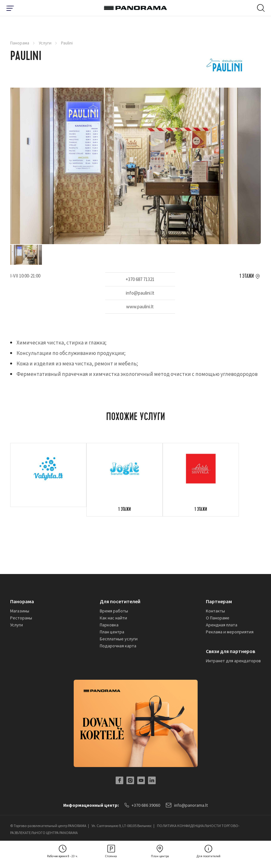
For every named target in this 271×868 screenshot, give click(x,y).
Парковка (109, 625)
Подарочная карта (118, 646)
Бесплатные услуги (119, 639)
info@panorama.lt (187, 805)
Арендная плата (222, 625)
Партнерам (219, 601)
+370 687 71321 (140, 279)
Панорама (20, 43)
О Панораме (218, 618)
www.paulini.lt (140, 307)
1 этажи (247, 276)
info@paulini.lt (140, 293)
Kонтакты (215, 611)
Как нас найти (113, 618)
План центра (112, 632)
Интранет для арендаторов (233, 661)
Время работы (114, 611)
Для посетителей (120, 601)
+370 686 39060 (142, 805)
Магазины (20, 611)
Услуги (45, 43)
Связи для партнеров (230, 651)
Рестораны (21, 618)
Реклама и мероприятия (230, 632)
